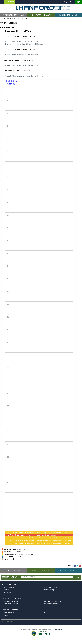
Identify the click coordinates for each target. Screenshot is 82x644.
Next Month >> (11, 83)
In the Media (14, 571)
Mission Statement (10, 587)
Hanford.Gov (5, 19)
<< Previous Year (10, 80)
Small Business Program (51, 604)
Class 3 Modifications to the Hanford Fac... (24, 42)
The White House (9, 612)
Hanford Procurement (11, 604)
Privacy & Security (49, 590)
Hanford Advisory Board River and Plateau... (25, 44)
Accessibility (7, 592)
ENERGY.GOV (10, 2)
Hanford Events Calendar (19, 19)
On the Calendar (68, 571)
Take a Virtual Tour (41, 571)
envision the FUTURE (68, 15)
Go (78, 577)
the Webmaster (56, 629)
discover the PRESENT (41, 15)
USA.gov (46, 612)
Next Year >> (11, 84)
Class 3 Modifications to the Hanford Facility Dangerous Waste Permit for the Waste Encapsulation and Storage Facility (39, 532)
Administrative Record (11, 601)
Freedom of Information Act (52, 601)
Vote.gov (6, 615)
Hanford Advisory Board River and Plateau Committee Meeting (31, 535)
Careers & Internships (50, 587)
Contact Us (7, 590)
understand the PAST (14, 15)
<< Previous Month (11, 81)
